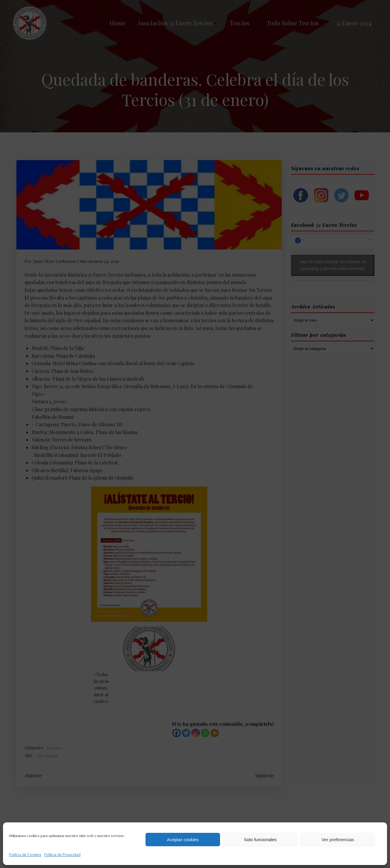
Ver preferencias (338, 840)
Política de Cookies (25, 855)
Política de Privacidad (62, 855)
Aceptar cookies (183, 840)
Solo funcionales (260, 840)
